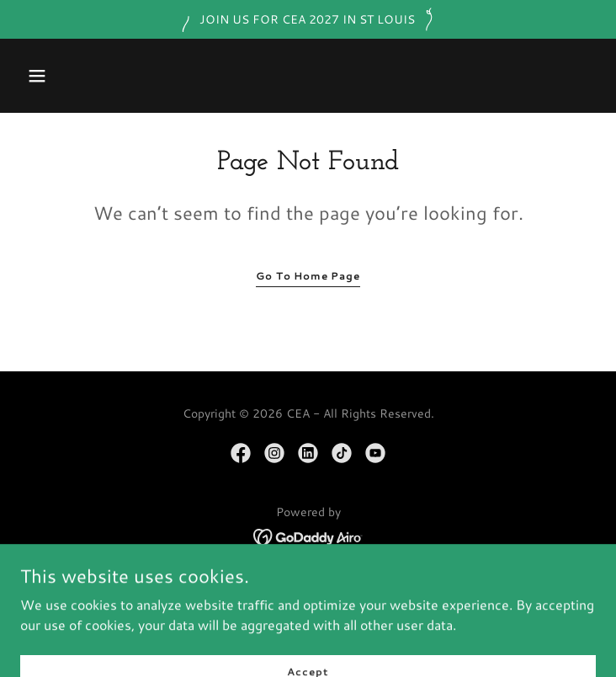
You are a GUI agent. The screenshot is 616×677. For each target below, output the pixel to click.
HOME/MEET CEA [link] (308, 584)
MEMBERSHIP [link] (308, 608)
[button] (37, 76)
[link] (241, 453)
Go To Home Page (308, 276)
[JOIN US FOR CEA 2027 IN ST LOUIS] (308, 19)
